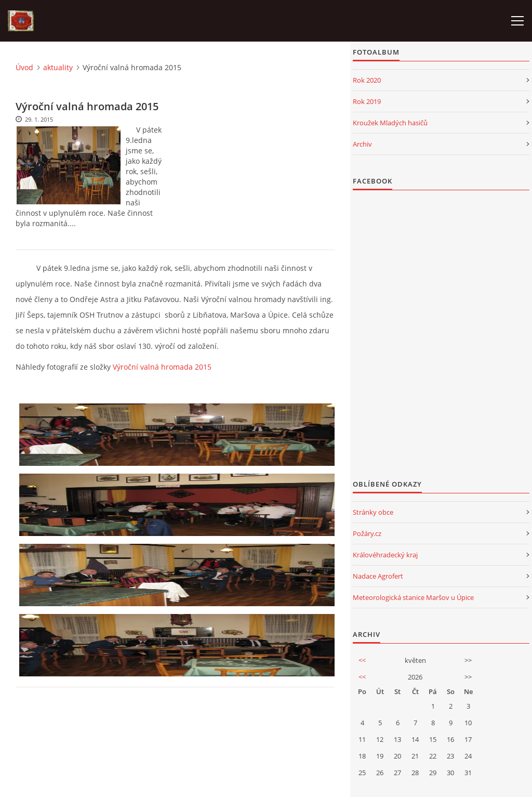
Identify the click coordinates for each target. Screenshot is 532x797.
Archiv (362, 144)
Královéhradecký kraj (385, 555)
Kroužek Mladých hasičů (390, 123)
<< (362, 660)
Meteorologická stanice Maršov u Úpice (413, 597)
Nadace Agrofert (378, 576)
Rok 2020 (367, 80)
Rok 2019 (367, 101)
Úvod (24, 67)
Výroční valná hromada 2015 (162, 367)
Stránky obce (373, 512)
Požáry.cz (367, 533)
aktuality (58, 67)
